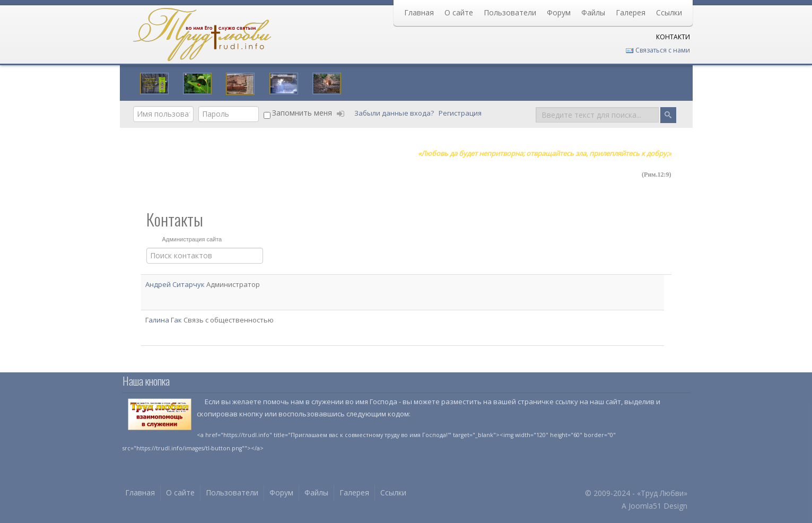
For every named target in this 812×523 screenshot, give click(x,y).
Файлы (593, 12)
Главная (419, 12)
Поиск (536, 106)
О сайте (459, 12)
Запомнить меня (302, 113)
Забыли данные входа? (395, 113)
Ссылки (669, 12)
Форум (559, 12)
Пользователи (510, 12)
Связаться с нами (658, 50)
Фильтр (147, 248)
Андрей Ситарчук (176, 284)
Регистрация (461, 113)
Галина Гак (164, 320)
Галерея (631, 12)
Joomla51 (645, 506)
